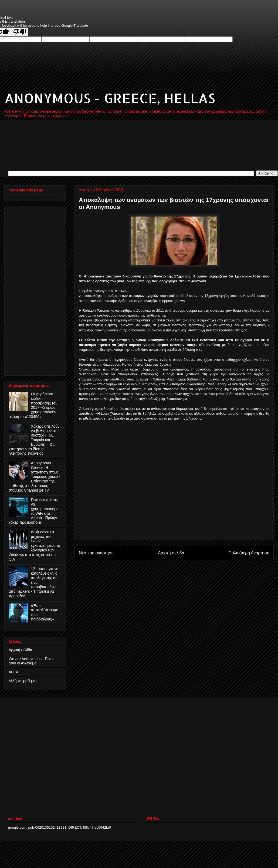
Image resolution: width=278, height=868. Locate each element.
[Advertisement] (30, 290)
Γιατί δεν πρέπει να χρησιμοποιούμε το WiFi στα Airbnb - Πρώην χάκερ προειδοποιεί (33, 511)
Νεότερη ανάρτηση (96, 553)
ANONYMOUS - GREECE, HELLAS (110, 98)
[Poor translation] (20, 32)
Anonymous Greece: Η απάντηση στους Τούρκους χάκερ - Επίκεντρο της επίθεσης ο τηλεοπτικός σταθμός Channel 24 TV (34, 477)
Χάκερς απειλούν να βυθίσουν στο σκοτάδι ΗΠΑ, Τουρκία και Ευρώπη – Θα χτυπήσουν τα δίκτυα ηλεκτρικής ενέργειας (34, 440)
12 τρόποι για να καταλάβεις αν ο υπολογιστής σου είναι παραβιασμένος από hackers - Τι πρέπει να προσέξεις (34, 582)
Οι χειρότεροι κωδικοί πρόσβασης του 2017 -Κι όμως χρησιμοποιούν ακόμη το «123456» (33, 405)
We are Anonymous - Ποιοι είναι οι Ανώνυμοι (31, 661)
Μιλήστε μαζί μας (23, 681)
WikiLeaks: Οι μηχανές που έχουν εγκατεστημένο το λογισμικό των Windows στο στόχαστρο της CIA (34, 546)
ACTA (13, 672)
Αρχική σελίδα (171, 553)
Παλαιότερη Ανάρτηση (249, 553)
